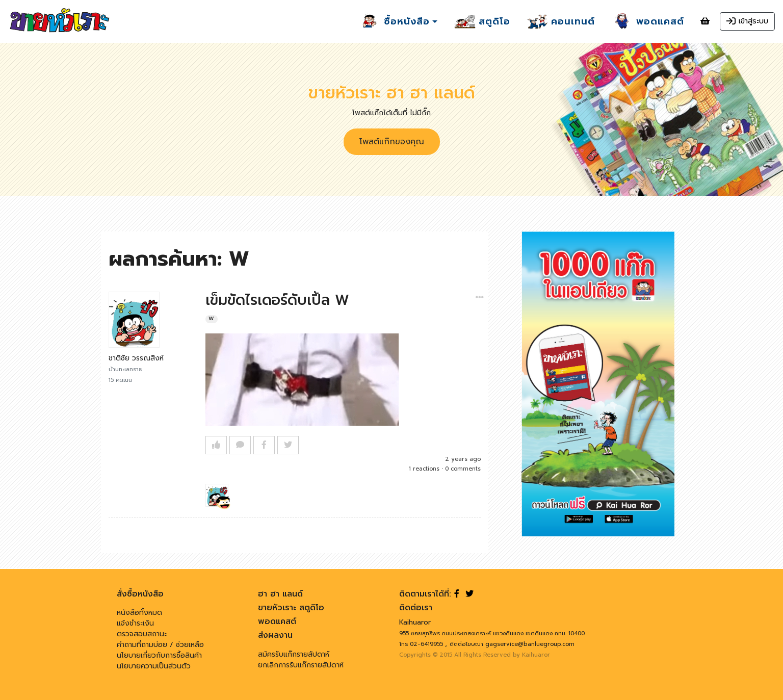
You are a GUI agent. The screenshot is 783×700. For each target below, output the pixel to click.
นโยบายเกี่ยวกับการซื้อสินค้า (159, 655)
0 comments (463, 469)
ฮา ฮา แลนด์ (280, 594)
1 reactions (424, 469)
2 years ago (463, 459)
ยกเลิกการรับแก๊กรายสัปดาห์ (301, 665)
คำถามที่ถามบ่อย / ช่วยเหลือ (160, 645)
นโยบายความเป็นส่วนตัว (154, 666)
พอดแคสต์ (277, 621)
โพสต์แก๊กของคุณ (392, 142)
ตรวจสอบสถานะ (142, 634)
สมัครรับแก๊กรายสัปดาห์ (294, 654)
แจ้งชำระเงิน (135, 623)
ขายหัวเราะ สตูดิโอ (291, 608)
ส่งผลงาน (275, 635)
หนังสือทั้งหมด (139, 613)
